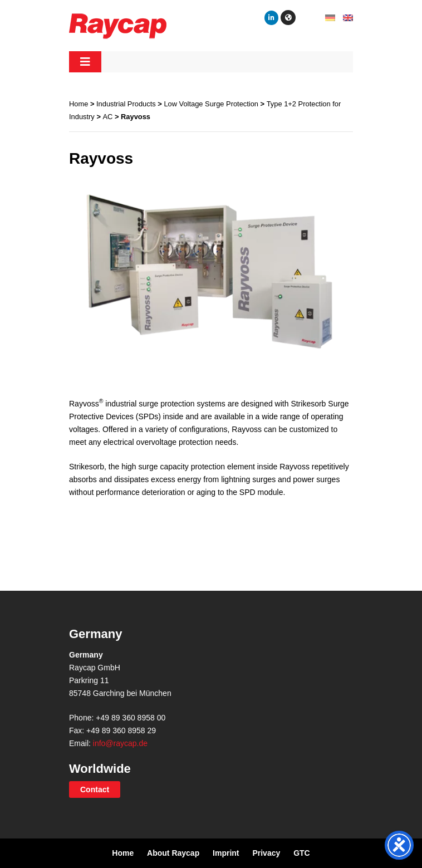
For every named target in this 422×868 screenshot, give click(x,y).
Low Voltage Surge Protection (211, 104)
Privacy (266, 853)
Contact (95, 789)
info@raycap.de (120, 743)
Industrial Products (126, 104)
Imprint (226, 853)
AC (108, 117)
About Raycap (173, 853)
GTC (302, 853)
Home (78, 104)
